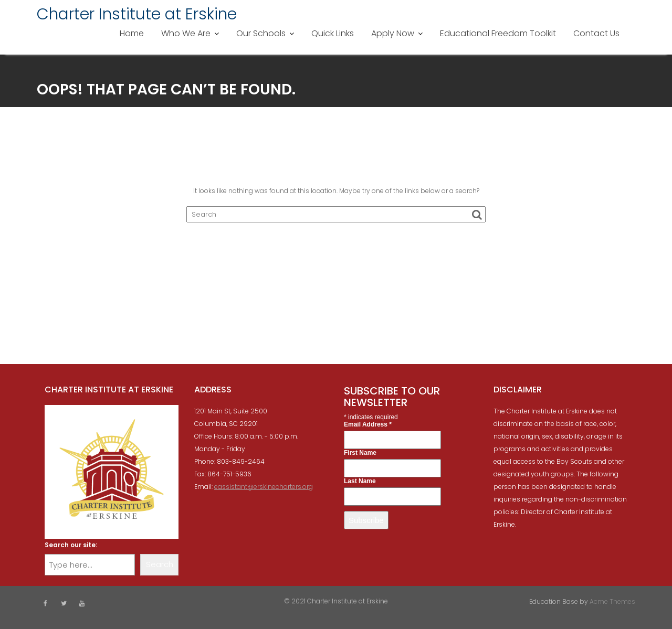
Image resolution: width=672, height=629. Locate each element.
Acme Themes (612, 601)
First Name (360, 453)
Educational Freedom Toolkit (498, 33)
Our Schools (261, 33)
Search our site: (71, 545)
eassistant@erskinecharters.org (264, 487)
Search (160, 564)
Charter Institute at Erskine (137, 14)
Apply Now (393, 33)
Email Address (368, 424)
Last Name (360, 481)
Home (132, 33)
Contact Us (596, 33)
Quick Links (333, 33)
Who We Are (186, 33)
